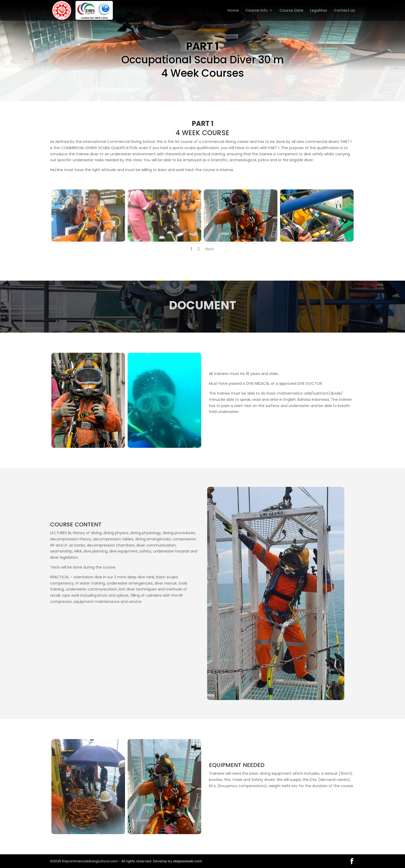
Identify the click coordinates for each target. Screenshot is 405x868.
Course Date (291, 11)
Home (233, 11)
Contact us (344, 11)
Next (209, 249)
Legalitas (318, 11)
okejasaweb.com (187, 861)
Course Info (256, 11)
